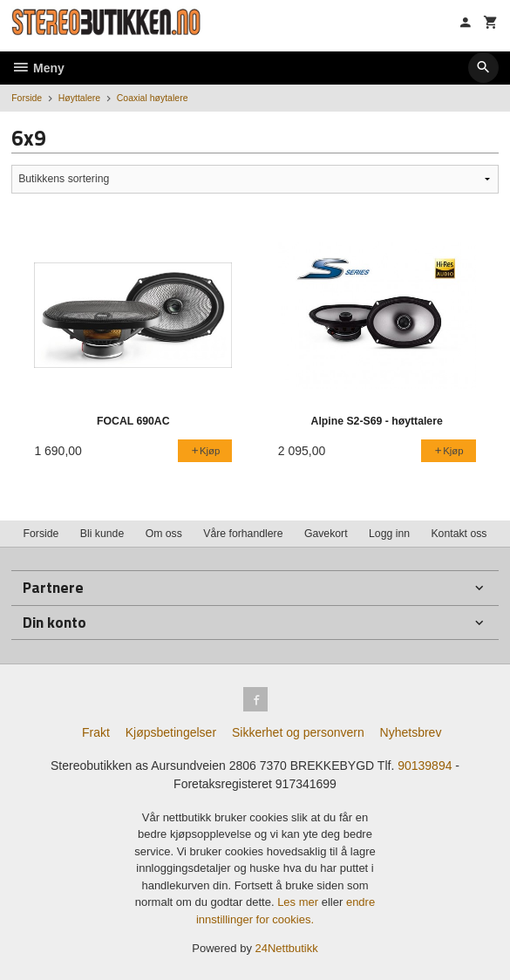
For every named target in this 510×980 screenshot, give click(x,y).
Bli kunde (102, 534)
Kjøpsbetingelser (171, 732)
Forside (27, 98)
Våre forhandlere (243, 534)
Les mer (299, 902)
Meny (38, 68)
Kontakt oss (459, 534)
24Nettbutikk (287, 948)
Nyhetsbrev (411, 732)
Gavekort (326, 534)
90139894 (425, 766)
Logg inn (389, 534)
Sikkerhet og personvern (298, 732)
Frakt (96, 732)
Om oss (164, 534)
